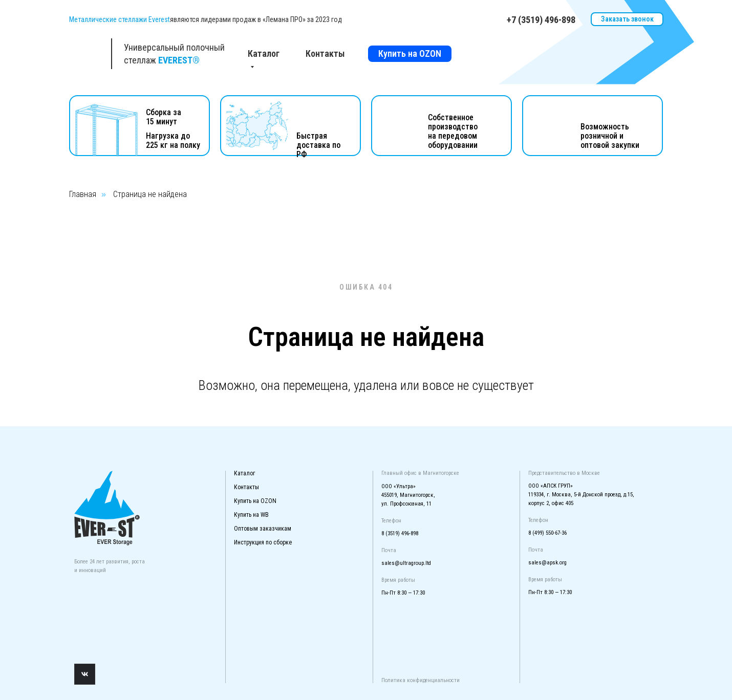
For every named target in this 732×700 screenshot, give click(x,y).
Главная (83, 194)
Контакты (325, 53)
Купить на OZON (410, 53)
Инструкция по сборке (263, 542)
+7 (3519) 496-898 (541, 20)
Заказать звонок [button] (627, 19)
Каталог (244, 473)
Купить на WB (251, 515)
